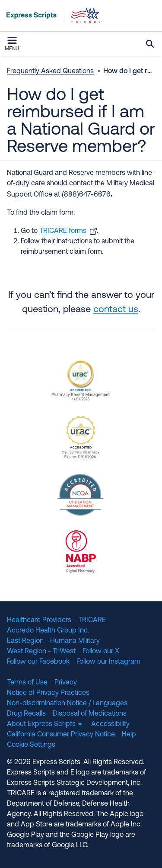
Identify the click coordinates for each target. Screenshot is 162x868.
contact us (116, 310)
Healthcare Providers (39, 620)
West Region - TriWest (41, 652)
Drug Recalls (26, 714)
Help (129, 735)
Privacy (66, 683)
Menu (12, 44)
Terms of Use (27, 683)
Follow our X (101, 652)
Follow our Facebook (38, 662)
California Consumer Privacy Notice (61, 735)
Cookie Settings (31, 745)
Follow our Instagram (108, 662)
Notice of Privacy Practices (48, 693)
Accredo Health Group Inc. (48, 631)
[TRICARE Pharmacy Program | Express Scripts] (51, 16)
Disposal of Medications (90, 714)
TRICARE (92, 620)
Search (150, 44)
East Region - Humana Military (53, 641)
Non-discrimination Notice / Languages (67, 703)
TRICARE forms (63, 231)
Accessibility (110, 724)
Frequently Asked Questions (50, 71)
